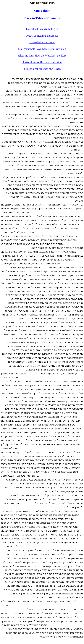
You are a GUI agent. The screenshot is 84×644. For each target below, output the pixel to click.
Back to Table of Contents (42, 18)
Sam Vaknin (42, 11)
